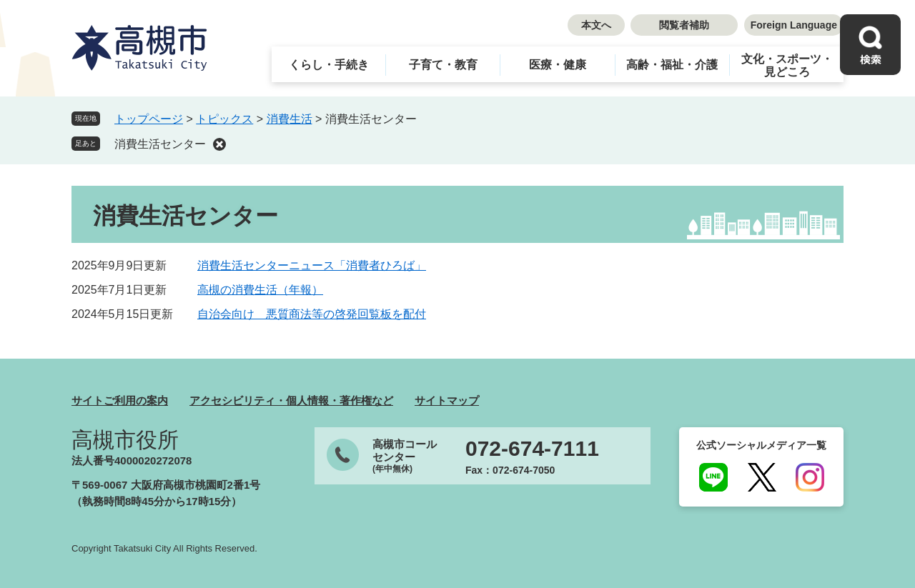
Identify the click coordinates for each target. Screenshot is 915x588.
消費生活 (290, 119)
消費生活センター (160, 144)
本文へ (596, 25)
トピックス (224, 119)
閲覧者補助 (684, 25)
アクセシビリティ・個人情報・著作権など (291, 400)
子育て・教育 (443, 65)
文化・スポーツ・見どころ (787, 65)
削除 (219, 144)
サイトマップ (447, 400)
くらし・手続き (329, 65)
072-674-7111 (532, 449)
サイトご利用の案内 (120, 400)
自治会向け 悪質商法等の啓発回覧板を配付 (312, 314)
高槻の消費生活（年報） (260, 290)
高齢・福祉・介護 (672, 65)
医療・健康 (558, 65)
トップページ (149, 119)
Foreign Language (794, 25)
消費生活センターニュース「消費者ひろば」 (312, 265)
